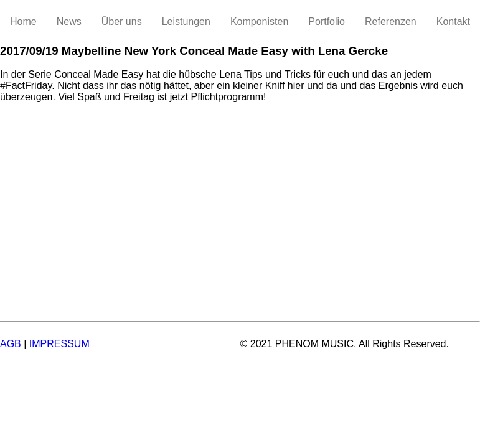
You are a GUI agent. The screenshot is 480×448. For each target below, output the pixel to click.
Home (23, 21)
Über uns (122, 21)
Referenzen (391, 21)
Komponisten (259, 21)
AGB (11, 344)
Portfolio (327, 21)
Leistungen (186, 21)
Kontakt (453, 21)
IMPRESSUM (59, 344)
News (69, 21)
